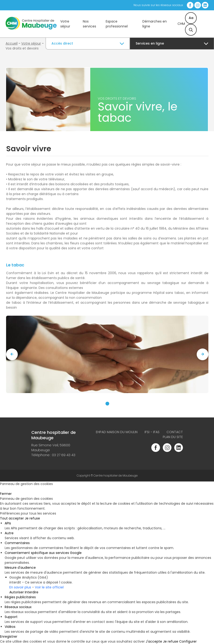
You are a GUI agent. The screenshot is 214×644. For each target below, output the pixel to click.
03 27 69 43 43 (64, 455)
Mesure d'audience (20, 568)
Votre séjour (65, 24)
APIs (8, 523)
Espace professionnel (117, 24)
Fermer (6, 494)
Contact (175, 432)
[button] (107, 404)
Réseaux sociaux (18, 607)
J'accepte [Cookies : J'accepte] (154, 641)
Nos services (89, 24)
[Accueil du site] (31, 28)
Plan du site (173, 437)
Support (11, 617)
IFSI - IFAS (152, 432)
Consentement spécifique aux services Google (43, 553)
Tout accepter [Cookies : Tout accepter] (12, 518)
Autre (9, 533)
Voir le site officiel (49, 587)
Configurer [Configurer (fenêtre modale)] (188, 641)
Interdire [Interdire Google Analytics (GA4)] (32, 592)
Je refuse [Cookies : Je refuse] (32, 518)
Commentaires (17, 543)
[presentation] (12, 354)
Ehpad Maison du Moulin (117, 432)
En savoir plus (20, 587)
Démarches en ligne (155, 24)
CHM (181, 24)
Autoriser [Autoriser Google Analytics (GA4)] (17, 592)
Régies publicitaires (20, 597)
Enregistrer (9, 636)
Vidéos (10, 627)
